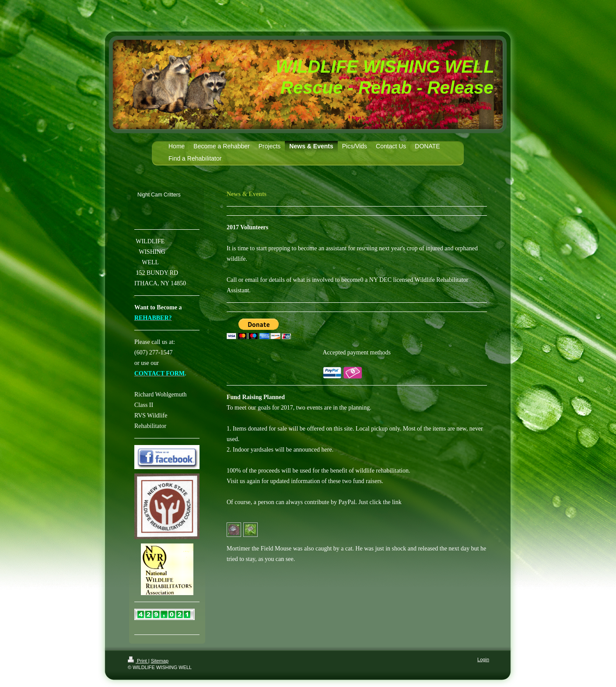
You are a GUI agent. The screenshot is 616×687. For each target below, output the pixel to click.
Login (483, 659)
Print (138, 661)
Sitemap (160, 661)
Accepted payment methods (357, 352)
